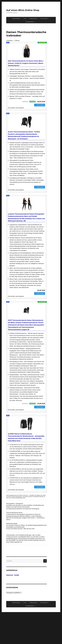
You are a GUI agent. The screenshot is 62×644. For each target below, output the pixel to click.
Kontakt (17, 575)
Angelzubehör (34, 18)
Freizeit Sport (45, 18)
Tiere (26, 18)
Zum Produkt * (40, 105)
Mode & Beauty (17, 18)
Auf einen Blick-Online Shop (23, 10)
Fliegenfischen (31, 22)
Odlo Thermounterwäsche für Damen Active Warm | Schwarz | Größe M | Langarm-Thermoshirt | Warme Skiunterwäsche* (26, 63)
